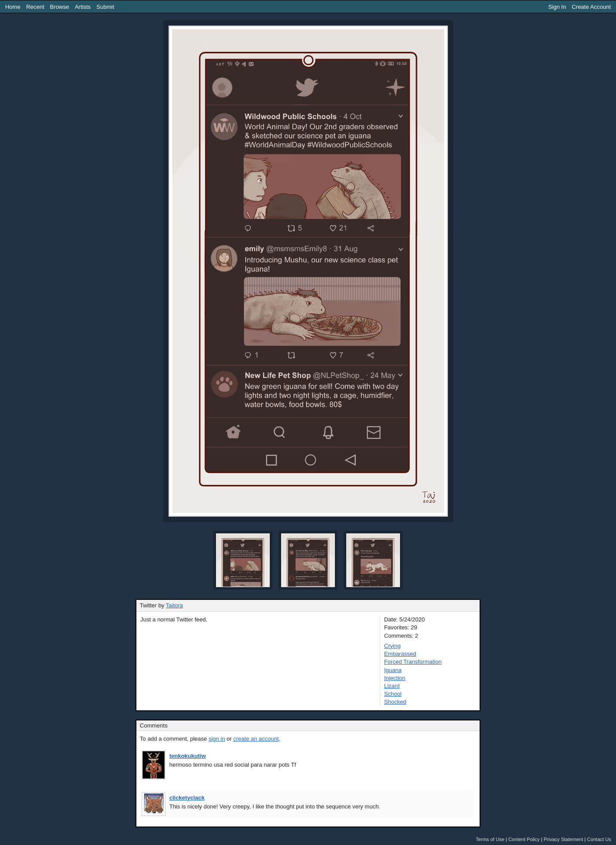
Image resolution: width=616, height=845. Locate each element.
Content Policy (524, 839)
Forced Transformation (413, 662)
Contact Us (599, 839)
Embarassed (400, 654)
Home (13, 7)
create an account (256, 739)
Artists (83, 7)
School (393, 694)
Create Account (591, 7)
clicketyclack (187, 798)
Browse (60, 7)
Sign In (557, 7)
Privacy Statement (564, 839)
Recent (35, 7)
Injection (395, 678)
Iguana (393, 670)
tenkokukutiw (188, 756)
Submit (105, 7)
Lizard (392, 686)
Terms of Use (490, 839)
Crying (392, 646)
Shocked (395, 702)
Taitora (174, 605)
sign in (217, 739)
